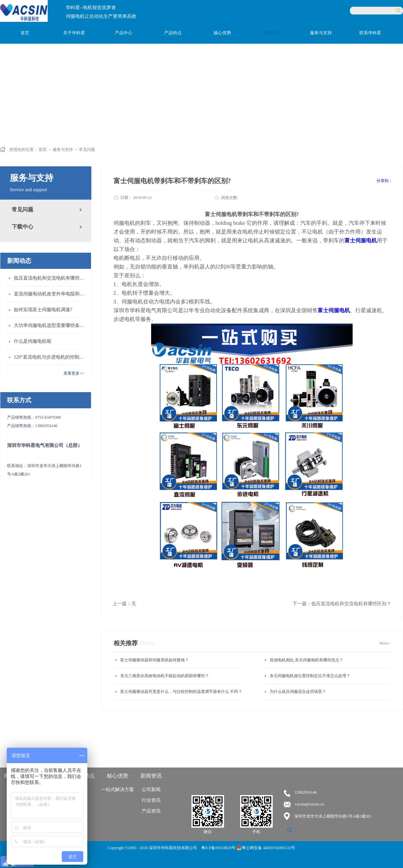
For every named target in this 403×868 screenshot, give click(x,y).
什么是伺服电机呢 (33, 341)
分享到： (385, 181)
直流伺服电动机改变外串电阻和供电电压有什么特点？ (51, 294)
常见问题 (87, 150)
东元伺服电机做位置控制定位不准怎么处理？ (310, 676)
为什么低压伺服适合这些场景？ (298, 692)
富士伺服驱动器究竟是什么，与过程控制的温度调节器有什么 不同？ (181, 692)
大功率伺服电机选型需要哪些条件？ (51, 325)
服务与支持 (63, 150)
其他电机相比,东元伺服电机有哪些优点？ (306, 660)
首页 (25, 33)
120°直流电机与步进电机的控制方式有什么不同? (51, 357)
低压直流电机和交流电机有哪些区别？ (51, 278)
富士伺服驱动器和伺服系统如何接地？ (154, 660)
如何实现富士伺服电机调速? (43, 310)
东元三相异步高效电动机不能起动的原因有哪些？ (165, 676)
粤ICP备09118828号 (219, 848)
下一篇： (342, 604)
